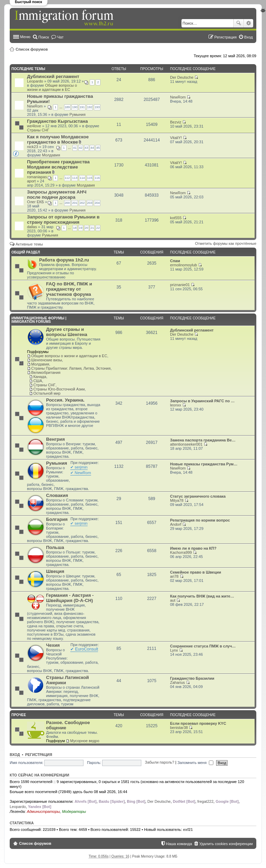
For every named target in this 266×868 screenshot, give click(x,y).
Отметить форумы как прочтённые (226, 243)
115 (90, 178)
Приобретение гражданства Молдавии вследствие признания (58, 167)
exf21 (188, 830)
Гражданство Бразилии (192, 678)
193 (97, 107)
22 (98, 228)
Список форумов (32, 49)
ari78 (174, 576)
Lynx (174, 650)
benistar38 (179, 728)
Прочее (19, 715)
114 (82, 178)
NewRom (35, 106)
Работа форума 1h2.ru (64, 260)
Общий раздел (26, 252)
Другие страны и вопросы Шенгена (67, 332)
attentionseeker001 (186, 444)
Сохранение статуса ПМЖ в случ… (203, 646)
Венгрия (55, 439)
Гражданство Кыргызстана (57, 121)
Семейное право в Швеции (196, 572)
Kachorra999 (181, 552)
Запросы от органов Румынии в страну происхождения (63, 220)
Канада (40, 377)
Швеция (55, 571)
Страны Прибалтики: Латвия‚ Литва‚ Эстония (71, 368)
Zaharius (178, 682)
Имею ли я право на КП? (193, 548)
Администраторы (43, 811)
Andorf (176, 524)
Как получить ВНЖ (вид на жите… (202, 596)
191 (82, 107)
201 (75, 203)
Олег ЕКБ (36, 202)
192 (90, 107)
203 (90, 203)
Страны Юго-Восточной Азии (59, 389)
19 (81, 228)
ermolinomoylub (184, 265)
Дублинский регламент (53, 76)
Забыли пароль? (159, 763)
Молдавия (51, 155)
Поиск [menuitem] (44, 37)
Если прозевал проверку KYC (198, 723)
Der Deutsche (182, 77)
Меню (25, 37)
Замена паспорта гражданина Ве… (203, 440)
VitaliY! (176, 138)
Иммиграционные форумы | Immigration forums (39, 320)
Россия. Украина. (65, 400)
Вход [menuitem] (249, 37)
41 (75, 148)
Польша (55, 547)
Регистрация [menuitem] (225, 37)
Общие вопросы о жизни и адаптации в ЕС (52, 87)
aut (173, 600)
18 (75, 228)
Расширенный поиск (249, 23)
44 (92, 148)
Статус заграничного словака (198, 496)
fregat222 (205, 801)
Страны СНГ (38, 130)
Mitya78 (177, 500)
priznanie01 (180, 285)
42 (81, 148)
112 (67, 178)
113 (75, 178)
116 (97, 178)
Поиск (239, 23)
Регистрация (39, 755)
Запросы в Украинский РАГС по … (202, 401)
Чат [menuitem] (60, 37)
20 (87, 228)
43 (87, 148)
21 (92, 228)
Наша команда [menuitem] (179, 844)
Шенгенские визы (47, 360)
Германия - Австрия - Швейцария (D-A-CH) (70, 598)
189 (67, 107)
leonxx (176, 405)
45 (98, 148)
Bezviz (176, 122)
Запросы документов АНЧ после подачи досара (57, 195)
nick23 (33, 147)
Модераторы (74, 811)
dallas (32, 227)
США (38, 381)
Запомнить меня (195, 763)
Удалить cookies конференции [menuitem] (226, 844)
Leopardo (35, 81)
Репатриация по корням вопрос (200, 520)
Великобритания (46, 372)
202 (82, 203)
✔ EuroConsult (84, 649)
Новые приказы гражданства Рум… (204, 464)
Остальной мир (47, 393)
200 (67, 203)
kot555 (176, 218)
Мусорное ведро (85, 741)
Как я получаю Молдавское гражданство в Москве (58, 139)
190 (75, 107)
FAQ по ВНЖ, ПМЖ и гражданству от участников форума (69, 289)
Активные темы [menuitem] (29, 244)
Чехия (53, 645)
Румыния (78, 114)
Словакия (57, 495)
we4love (34, 126)
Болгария (57, 519)
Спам (175, 261)
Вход (15, 755)
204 (97, 203)
